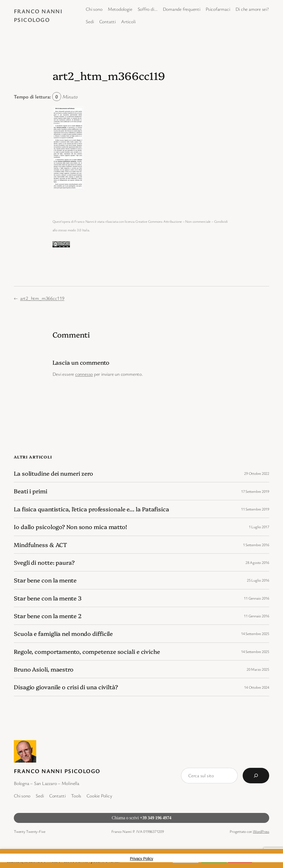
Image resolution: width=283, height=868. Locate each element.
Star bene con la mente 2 (48, 616)
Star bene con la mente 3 (48, 598)
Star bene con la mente (45, 580)
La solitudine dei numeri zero (53, 473)
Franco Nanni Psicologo (57, 771)
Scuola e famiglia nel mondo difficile (63, 633)
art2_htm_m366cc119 (42, 298)
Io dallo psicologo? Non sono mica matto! (70, 527)
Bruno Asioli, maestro (44, 669)
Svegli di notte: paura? (44, 562)
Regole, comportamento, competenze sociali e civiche (87, 651)
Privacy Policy (141, 859)
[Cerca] (256, 776)
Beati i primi (31, 491)
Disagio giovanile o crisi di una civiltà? (66, 687)
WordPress (261, 831)
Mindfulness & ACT (40, 545)
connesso (84, 374)
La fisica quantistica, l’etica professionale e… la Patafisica (91, 509)
